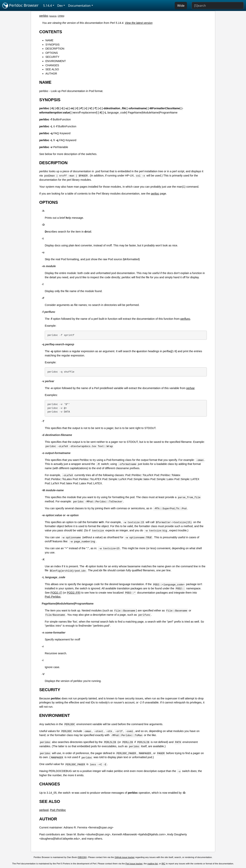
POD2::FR (73, 593)
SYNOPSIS (52, 45)
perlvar (190, 388)
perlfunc (185, 319)
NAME (49, 40)
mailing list (153, 864)
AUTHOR (51, 74)
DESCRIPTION (55, 49)
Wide (181, 6)
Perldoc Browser (20, 6)
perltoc (155, 194)
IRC (163, 864)
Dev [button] (60, 6)
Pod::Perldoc (53, 597)
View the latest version (139, 23)
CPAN (61, 16)
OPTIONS (52, 53)
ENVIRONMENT (56, 61)
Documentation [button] (79, 6)
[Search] (218, 6)
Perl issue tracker (134, 864)
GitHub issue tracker (125, 857)
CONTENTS (51, 32)
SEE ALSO (52, 69)
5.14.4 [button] (48, 6)
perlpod (44, 810)
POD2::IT (56, 593)
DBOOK (82, 857)
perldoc (44, 16)
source (53, 16)
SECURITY (52, 57)
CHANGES (52, 65)
